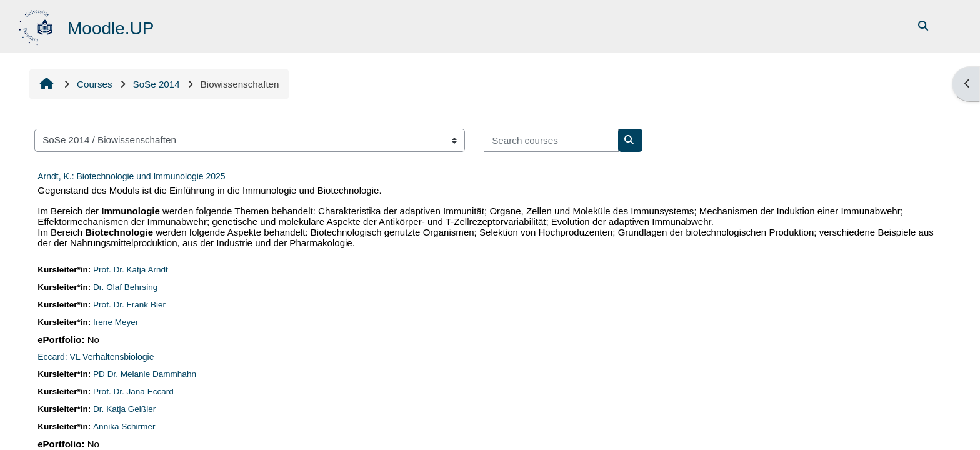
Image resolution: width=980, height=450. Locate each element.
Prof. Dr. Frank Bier (132, 305)
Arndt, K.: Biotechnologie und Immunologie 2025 (133, 176)
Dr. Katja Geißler (127, 409)
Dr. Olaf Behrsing (128, 287)
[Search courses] (553, 140)
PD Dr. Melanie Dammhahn (147, 374)
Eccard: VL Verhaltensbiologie (97, 357)
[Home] (39, 25)
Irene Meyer (118, 322)
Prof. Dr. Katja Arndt (133, 270)
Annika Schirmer (127, 427)
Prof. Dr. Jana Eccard (136, 392)
